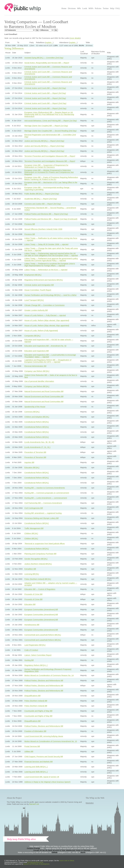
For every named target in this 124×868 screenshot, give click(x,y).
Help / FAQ (115, 8)
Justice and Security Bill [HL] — (44, 141)
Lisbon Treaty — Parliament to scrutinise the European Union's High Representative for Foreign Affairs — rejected (50, 265)
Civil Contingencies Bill (34, 508)
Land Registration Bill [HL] (35, 645)
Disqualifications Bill (33, 696)
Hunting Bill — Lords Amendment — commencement (46, 498)
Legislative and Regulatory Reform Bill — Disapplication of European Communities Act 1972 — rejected (48, 361)
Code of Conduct (31, 650)
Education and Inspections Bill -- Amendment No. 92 (45, 346)
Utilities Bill (29, 751)
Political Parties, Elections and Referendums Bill (44, 680)
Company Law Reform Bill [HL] (37, 371)
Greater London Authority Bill (36, 310)
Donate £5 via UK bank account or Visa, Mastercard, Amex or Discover (62, 850)
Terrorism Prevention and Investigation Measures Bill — (50, 156)
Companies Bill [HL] (32, 336)
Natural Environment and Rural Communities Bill (44, 391)
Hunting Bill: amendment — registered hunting (43, 513)
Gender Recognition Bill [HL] (36, 559)
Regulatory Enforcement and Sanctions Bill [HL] (44, 280)
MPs (79, 8)
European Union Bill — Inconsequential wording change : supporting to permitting (47, 188)
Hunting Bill (29, 660)
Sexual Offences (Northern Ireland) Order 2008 (43, 229)
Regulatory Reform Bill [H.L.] (36, 665)
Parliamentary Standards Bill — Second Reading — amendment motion (50, 209)
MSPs (91, 8)
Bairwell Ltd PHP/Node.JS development (36, 864)
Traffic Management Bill (34, 528)
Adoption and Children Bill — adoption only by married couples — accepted (51, 584)
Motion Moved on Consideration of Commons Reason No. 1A (49, 675)
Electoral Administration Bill (35, 366)
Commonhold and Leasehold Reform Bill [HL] (43, 635)
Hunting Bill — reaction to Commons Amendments (45, 488)
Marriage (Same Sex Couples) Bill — (46, 126)
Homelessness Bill (32, 625)
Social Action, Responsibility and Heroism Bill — (47, 63)
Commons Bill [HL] (32, 412)
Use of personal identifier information (39, 381)
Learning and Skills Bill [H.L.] (36, 767)
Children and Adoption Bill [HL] (37, 417)
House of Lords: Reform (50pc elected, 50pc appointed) (47, 325)
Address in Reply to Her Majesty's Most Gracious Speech (48, 782)
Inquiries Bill (29, 462)
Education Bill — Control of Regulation (40, 589)
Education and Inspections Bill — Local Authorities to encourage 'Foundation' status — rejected (50, 356)
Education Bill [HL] (32, 467)
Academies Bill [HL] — (41, 199)
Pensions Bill (30, 224)
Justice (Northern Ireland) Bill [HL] (38, 564)
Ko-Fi (83, 852)
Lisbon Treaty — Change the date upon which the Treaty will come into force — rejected (51, 249)
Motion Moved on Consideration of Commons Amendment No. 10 (51, 741)
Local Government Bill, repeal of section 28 (42, 777)
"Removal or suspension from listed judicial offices (45, 544)
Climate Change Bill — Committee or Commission (45, 305)
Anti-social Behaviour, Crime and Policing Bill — (51, 121)
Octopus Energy (33, 848)
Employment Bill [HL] (33, 275)
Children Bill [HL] (31, 533)
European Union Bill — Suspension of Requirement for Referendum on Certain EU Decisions (46, 166)
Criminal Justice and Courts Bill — (48, 68)
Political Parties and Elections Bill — (46, 214)
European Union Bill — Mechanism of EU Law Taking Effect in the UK (51, 183)
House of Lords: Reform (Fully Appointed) (41, 331)
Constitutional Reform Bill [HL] (37, 422)
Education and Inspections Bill (37, 351)
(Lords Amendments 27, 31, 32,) (37, 447)
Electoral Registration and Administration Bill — (50, 136)
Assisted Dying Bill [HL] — (44, 58)
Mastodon (90, 803)
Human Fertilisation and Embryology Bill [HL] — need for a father (51, 295)
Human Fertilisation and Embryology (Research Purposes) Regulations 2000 (48, 670)
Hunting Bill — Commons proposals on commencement (47, 493)
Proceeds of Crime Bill (33, 594)
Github (54, 852)
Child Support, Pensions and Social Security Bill (44, 756)
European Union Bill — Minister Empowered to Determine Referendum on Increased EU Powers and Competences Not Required (49, 172)
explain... (49, 42)
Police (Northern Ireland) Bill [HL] (38, 579)
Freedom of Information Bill (35, 731)
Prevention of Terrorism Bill (35, 452)
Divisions (72, 8)
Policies (98, 8)
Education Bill (30, 604)
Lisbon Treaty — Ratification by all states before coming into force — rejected (51, 239)
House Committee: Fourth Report (38, 290)
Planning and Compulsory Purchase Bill (40, 554)
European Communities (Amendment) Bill (41, 609)
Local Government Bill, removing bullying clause (44, 736)
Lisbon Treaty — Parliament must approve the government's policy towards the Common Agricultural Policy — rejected (51, 259)
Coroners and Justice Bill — (43, 204)
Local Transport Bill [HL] (34, 300)
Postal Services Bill (32, 746)
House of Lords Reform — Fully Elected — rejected (45, 315)
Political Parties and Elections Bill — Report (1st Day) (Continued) (51, 219)
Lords (85, 8)
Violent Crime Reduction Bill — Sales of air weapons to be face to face (51, 376)
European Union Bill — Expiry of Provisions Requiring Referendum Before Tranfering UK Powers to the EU (51, 178)
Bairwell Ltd (34, 804)
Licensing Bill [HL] (32, 574)
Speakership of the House (35, 407)
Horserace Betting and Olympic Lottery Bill (42, 518)
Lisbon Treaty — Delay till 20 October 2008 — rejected (46, 244)
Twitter (106, 8)
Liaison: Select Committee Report (38, 655)
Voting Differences (14, 48)
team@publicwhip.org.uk (35, 862)
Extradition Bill (30, 569)
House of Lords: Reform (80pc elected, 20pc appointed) (47, 320)
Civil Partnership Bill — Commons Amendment (43, 503)
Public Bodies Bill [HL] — (42, 194)
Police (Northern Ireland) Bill (36, 701)
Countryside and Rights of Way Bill (38, 711)
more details (75, 38)
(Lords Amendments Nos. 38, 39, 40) (39, 442)
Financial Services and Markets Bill (39, 762)
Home (64, 8)
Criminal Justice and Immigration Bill (39, 285)
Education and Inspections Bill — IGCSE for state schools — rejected (49, 341)
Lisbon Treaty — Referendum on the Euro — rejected (46, 270)
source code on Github (67, 861)
